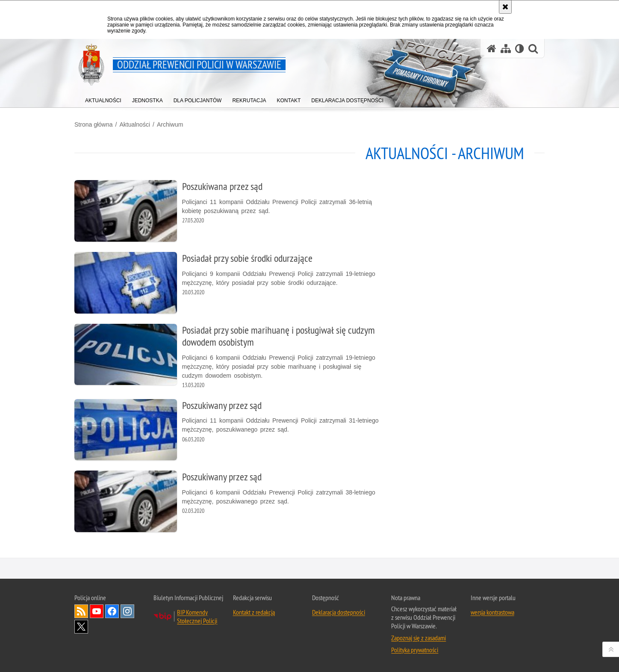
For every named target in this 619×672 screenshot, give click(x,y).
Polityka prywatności (415, 650)
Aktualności (135, 124)
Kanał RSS (81, 611)
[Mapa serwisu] (506, 49)
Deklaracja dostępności (339, 612)
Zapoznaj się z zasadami (419, 638)
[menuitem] (103, 99)
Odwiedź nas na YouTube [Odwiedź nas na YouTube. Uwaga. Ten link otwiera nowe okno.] (97, 611)
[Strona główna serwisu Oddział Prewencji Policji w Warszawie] (492, 49)
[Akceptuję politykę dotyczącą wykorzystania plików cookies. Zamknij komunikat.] (505, 7)
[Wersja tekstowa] (520, 49)
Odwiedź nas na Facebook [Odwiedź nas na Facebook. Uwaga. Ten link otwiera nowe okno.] (112, 611)
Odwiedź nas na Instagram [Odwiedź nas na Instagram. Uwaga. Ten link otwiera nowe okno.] (127, 611)
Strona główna (94, 124)
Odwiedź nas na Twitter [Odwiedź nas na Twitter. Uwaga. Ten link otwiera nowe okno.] (81, 627)
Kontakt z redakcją (254, 612)
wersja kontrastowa (492, 612)
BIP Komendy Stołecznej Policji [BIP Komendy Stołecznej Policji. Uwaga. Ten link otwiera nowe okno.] (197, 616)
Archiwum (170, 124)
